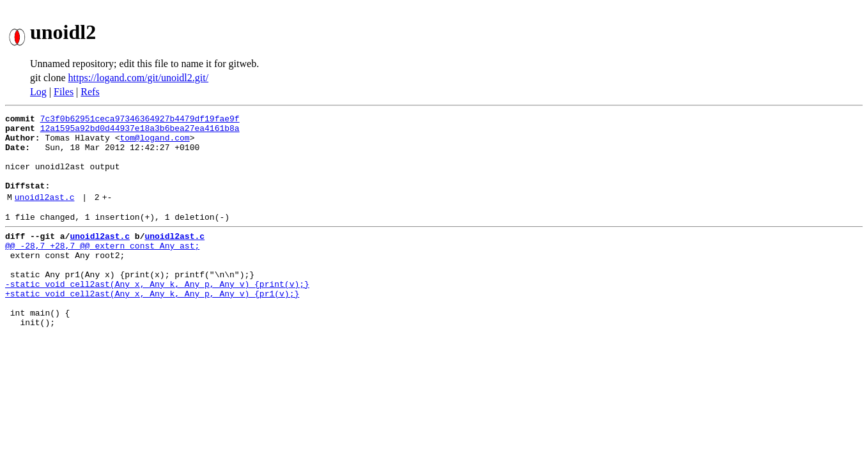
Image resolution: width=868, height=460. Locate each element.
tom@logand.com (154, 143)
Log (38, 92)
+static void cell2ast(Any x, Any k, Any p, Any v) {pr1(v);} (152, 326)
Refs (90, 92)
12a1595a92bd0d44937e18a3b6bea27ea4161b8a (140, 132)
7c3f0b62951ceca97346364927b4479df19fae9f (140, 120)
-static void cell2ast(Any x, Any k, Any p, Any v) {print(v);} (157, 314)
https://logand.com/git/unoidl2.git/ (139, 78)
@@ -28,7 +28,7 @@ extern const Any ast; (102, 268)
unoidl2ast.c (45, 214)
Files (64, 92)
